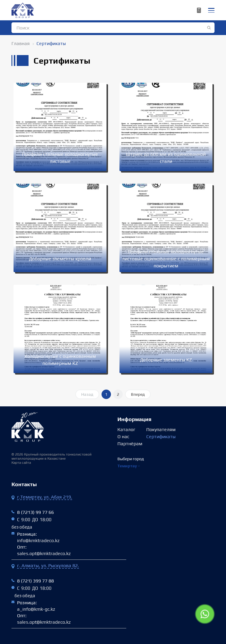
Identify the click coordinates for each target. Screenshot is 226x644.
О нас (123, 437)
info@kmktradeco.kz (38, 540)
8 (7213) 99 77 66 (35, 512)
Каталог (126, 429)
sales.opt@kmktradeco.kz (44, 553)
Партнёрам (130, 444)
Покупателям (161, 429)
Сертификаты (161, 437)
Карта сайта (21, 463)
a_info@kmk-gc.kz (36, 609)
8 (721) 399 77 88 (35, 581)
